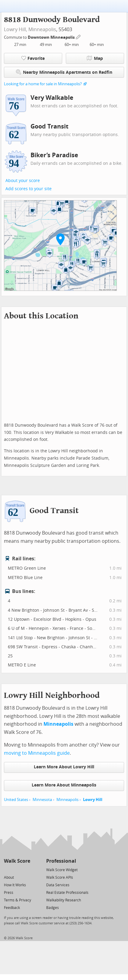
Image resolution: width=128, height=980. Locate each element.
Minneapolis (42, 29)
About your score (23, 181)
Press (9, 893)
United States (16, 800)
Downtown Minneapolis (52, 37)
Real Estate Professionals (67, 893)
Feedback (12, 908)
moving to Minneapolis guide (37, 753)
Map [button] (95, 58)
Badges (53, 908)
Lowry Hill (93, 800)
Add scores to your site (29, 189)
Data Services (58, 885)
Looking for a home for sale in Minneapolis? (43, 84)
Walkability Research (64, 900)
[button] (60, 239)
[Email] (26, 869)
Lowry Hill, (16, 29)
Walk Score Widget (62, 870)
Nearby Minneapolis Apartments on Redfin (64, 72)
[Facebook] (17, 869)
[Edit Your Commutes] (78, 36)
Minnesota (42, 800)
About (9, 877)
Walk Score (17, 861)
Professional (61, 861)
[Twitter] (7, 869)
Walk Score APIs (60, 877)
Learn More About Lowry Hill (64, 767)
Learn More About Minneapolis (64, 785)
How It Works (15, 885)
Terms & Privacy (18, 900)
